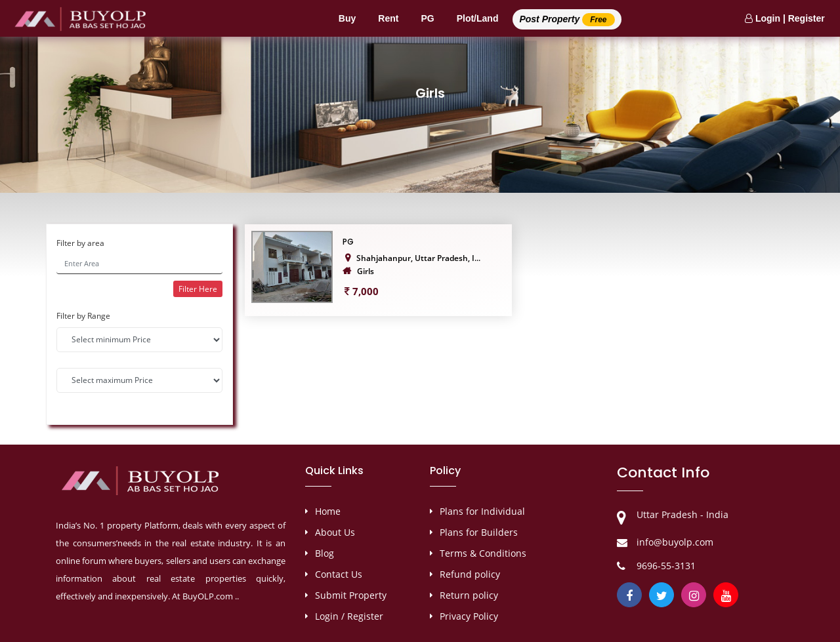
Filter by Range (83, 316)
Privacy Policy (469, 616)
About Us (335, 532)
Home (328, 511)
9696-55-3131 (666, 566)
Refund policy (470, 574)
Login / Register (349, 616)
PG (427, 18)
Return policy (469, 595)
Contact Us (339, 574)
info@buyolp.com (675, 542)
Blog (325, 553)
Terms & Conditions (483, 553)
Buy (347, 18)
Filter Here (198, 289)
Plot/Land (478, 18)
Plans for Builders (479, 532)
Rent (388, 18)
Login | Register (785, 18)
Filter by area (80, 243)
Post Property (567, 20)
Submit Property (351, 595)
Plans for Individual (482, 511)
